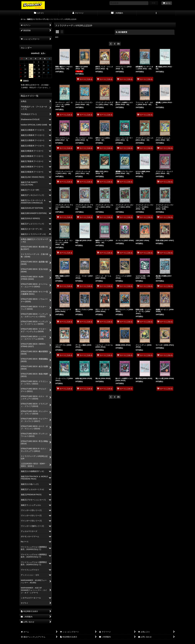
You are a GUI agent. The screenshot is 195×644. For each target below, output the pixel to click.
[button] (156, 13)
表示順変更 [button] (122, 32)
